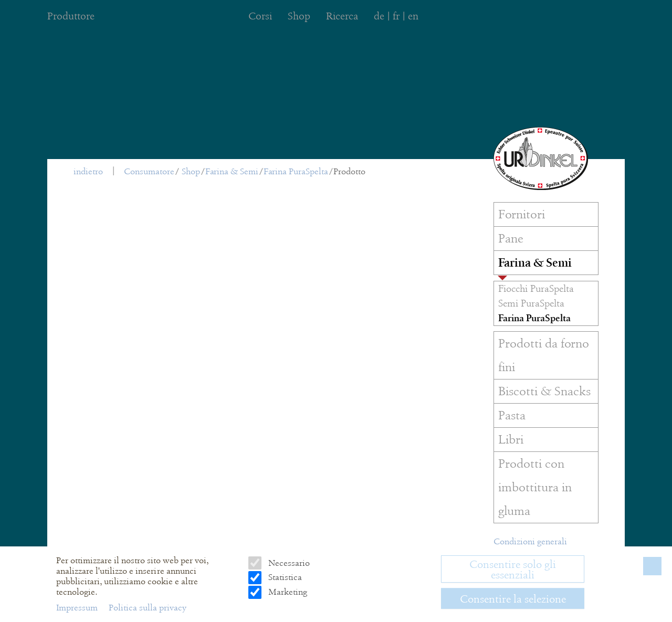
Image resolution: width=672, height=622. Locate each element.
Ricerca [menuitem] (342, 16)
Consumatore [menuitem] (149, 171)
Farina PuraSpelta (296, 171)
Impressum (78, 608)
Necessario (288, 563)
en (413, 16)
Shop (191, 171)
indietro (88, 171)
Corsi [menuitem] (260, 16)
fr (396, 16)
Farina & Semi (232, 171)
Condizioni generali (530, 541)
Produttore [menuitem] (71, 16)
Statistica (284, 577)
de (379, 16)
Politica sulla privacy (148, 608)
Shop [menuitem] (299, 16)
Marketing (287, 592)
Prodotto (349, 171)
